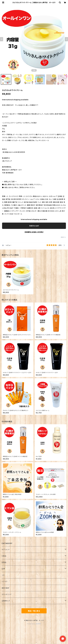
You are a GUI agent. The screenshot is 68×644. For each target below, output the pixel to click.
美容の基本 (5, 588)
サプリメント (6, 550)
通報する (63, 237)
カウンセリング (7, 594)
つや (3, 575)
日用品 (4, 562)
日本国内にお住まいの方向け (34, 232)
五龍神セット (6, 601)
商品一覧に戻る (34, 611)
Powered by (34, 624)
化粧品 (4, 556)
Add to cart (34, 226)
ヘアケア (5, 582)
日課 (3, 569)
